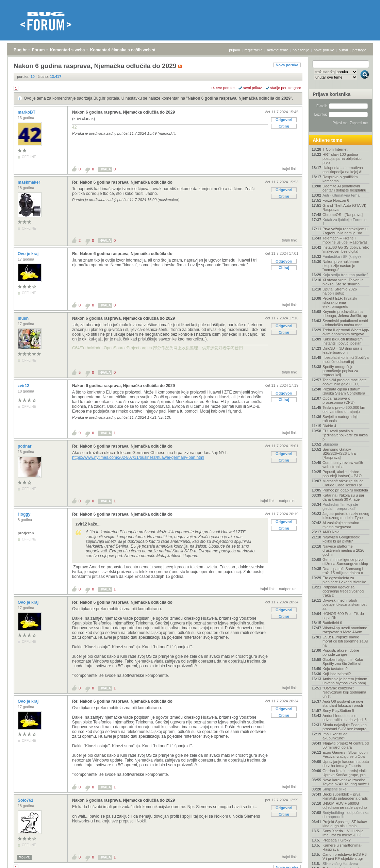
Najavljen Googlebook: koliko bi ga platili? (341, 539)
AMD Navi (331, 532)
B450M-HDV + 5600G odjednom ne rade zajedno (345, 805)
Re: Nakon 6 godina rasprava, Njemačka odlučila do (122, 182)
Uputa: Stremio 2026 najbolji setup (340, 291)
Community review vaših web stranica (343, 465)
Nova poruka (287, 65)
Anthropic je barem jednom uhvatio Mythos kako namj (345, 681)
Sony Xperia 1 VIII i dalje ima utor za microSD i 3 (343, 833)
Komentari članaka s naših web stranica (129, 50)
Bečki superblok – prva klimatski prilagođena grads (345, 796)
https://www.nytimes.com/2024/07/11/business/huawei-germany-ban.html (138, 457)
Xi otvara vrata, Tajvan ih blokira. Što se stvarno (343, 282)
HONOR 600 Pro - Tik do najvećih (343, 616)
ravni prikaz (252, 88)
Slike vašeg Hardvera (340, 864)
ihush (24, 318)
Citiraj (284, 126)
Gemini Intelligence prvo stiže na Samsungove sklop (345, 562)
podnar (25, 446)
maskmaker (29, 182)
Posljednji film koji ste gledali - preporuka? (340, 506)
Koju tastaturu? (335, 669)
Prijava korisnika (332, 94)
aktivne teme (278, 50)
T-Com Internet (335, 149)
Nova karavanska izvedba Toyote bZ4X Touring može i (346, 782)
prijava (234, 50)
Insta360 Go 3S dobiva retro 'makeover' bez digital (346, 249)
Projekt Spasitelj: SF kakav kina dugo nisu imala (345, 824)
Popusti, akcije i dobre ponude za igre (341, 652)
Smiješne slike (334, 789)
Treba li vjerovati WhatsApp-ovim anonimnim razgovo (346, 332)
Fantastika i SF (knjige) (342, 256)
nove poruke (324, 50)
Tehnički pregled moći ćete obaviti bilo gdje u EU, (345, 382)
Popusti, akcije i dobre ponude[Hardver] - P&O (342, 474)
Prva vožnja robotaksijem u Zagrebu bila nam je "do (345, 231)
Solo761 (26, 800)
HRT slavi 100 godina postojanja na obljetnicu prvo (342, 158)
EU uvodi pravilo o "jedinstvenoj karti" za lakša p (345, 435)
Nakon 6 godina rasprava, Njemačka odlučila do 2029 (239, 98)
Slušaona (330, 444)
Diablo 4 (329, 426)
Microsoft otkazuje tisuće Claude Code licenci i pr (343, 483)
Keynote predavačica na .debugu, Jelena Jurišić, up (345, 314)
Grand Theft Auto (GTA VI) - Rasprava (345, 207)
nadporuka (288, 501)
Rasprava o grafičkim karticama (340, 179)
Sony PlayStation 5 (338, 711)
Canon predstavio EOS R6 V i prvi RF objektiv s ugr (345, 856)
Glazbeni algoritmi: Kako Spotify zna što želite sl (343, 662)
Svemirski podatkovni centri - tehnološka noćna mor (345, 323)
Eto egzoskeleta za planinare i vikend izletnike (344, 580)
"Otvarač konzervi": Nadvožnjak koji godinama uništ (344, 692)
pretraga (359, 50)
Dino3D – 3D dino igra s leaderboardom (342, 350)
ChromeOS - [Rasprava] (343, 215)
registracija (254, 50)
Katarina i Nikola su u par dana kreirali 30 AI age (343, 497)
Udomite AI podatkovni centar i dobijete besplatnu (344, 188)
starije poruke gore (286, 88)
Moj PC (24, 857)
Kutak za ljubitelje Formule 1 (344, 222)
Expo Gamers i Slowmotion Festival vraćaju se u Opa (345, 754)
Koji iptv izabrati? (337, 674)
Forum (38, 50)
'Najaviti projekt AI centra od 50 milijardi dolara (346, 745)
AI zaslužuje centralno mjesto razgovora (341, 525)
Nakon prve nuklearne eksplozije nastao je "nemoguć (341, 266)
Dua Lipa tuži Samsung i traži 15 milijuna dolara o (343, 571)
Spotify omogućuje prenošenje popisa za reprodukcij (340, 371)
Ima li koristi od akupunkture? (335, 736)
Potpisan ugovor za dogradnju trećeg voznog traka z (343, 591)
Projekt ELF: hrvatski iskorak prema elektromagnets (340, 302)
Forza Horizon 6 (336, 200)
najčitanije (301, 50)
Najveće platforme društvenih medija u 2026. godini (344, 550)
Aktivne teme (327, 140)
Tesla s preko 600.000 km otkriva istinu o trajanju (344, 410)
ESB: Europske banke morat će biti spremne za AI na (345, 641)
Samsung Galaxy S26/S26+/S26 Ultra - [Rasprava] (340, 453)
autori (344, 50)
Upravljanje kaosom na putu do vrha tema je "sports (346, 764)
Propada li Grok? (337, 840)
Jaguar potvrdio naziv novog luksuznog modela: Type (346, 516)
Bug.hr (20, 50)
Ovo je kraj (29, 254)
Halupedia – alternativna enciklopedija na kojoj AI (343, 170)
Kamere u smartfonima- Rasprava (342, 847)
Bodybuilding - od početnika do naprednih (345, 815)
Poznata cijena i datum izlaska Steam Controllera (344, 391)
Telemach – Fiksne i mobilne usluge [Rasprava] (345, 240)
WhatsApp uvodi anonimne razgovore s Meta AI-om (345, 630)
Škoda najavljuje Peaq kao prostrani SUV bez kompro (345, 727)
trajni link (289, 169)
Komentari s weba (68, 50)
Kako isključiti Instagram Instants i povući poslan (343, 341)
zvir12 (24, 386)
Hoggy (25, 514)
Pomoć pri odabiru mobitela (345, 490)
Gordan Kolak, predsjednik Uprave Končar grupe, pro (345, 773)
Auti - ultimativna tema (341, 195)
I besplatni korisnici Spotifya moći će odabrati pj (346, 360)
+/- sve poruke (223, 88)
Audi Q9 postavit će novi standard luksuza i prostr (343, 703)
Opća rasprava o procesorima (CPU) (338, 400)
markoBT (27, 112)
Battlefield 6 (332, 623)
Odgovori (284, 120)
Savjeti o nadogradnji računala (340, 419)
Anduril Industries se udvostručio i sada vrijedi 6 (345, 718)
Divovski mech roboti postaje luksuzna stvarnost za (345, 604)
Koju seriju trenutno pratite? (345, 275)
